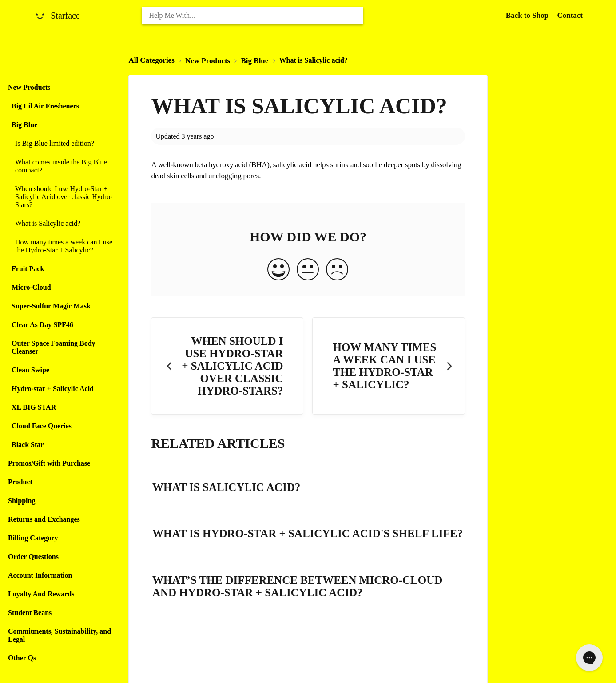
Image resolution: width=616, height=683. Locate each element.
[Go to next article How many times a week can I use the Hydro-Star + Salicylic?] (388, 366)
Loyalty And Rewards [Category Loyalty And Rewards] (41, 594)
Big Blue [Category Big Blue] (24, 125)
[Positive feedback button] (278, 270)
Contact (570, 15)
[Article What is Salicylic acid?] (62, 224)
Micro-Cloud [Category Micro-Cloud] (31, 287)
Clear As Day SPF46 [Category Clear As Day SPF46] (42, 325)
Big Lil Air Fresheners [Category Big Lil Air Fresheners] (45, 106)
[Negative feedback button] (337, 270)
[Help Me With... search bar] (252, 16)
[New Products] (209, 60)
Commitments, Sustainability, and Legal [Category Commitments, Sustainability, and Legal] (60, 635)
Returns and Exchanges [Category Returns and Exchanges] (44, 519)
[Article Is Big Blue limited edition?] (62, 144)
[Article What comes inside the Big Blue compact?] (62, 166)
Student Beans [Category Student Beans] (30, 613)
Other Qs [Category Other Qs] (22, 658)
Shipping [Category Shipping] (22, 501)
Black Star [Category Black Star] (28, 445)
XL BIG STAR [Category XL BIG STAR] (34, 407)
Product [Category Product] (20, 482)
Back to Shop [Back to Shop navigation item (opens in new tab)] (528, 15)
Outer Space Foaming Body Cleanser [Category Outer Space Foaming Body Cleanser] (54, 347)
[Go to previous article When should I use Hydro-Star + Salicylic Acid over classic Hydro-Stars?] (227, 366)
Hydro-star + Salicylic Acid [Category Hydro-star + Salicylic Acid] (53, 389)
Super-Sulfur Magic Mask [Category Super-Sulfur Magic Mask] (51, 306)
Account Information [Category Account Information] (40, 575)
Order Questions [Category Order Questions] (33, 557)
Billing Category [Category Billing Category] (33, 538)
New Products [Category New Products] (29, 87)
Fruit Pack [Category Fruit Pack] (28, 269)
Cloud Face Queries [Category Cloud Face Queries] (42, 426)
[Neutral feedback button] (308, 270)
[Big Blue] (255, 60)
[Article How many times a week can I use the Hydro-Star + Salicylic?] (62, 246)
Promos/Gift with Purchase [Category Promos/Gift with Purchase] (49, 463)
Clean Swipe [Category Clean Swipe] (30, 370)
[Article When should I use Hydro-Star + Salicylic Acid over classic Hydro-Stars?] (62, 197)
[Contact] (570, 15)
